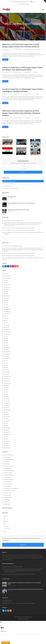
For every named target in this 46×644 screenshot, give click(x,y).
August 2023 (6, 300)
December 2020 (7, 329)
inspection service (35, 558)
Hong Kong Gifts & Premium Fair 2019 (11, 189)
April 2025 (6, 283)
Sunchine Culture (7, 493)
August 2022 (6, 314)
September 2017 (7, 410)
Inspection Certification (9, 466)
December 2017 (7, 403)
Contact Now (23, 545)
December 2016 (7, 417)
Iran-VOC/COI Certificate (9, 471)
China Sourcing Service (9, 455)
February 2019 (7, 372)
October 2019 (6, 356)
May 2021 (6, 323)
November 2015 (7, 421)
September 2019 (7, 358)
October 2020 (6, 334)
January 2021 (6, 327)
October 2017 (6, 408)
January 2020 (6, 350)
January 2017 (6, 414)
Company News (27, 49)
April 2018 (6, 394)
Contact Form (6, 526)
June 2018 (6, 390)
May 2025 (6, 280)
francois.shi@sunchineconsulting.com (27, 603)
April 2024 (6, 294)
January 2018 (6, 401)
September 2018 (7, 383)
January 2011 (6, 443)
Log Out (5, 531)
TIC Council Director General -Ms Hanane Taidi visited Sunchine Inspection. (19, 256)
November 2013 (7, 432)
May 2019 (6, 365)
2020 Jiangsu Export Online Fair (9, 181)
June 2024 (6, 291)
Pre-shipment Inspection (9, 475)
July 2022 (6, 316)
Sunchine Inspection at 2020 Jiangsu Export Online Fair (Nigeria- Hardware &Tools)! (23, 90)
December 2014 (7, 428)
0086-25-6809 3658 (8, 600)
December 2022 (7, 309)
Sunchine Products (8, 497)
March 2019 (6, 370)
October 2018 (6, 381)
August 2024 (6, 289)
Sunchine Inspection (18, 49)
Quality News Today (8, 484)
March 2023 (6, 307)
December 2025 (7, 276)
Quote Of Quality (7, 486)
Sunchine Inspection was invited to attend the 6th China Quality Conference (19, 253)
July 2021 (6, 320)
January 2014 (6, 430)
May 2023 (6, 303)
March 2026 (6, 274)
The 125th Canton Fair (8, 186)
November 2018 (7, 379)
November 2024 (7, 287)
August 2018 (6, 385)
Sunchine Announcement (36, 49)
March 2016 (6, 419)
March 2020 (6, 345)
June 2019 (6, 363)
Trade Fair (6, 502)
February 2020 (7, 347)
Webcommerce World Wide (23, 619)
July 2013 (6, 437)
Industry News (7, 464)
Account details (6, 529)
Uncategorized (7, 504)
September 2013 (7, 434)
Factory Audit (6, 462)
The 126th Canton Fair (8, 184)
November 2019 (7, 354)
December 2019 (7, 352)
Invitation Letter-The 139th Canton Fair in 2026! (13, 246)
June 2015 (6, 423)
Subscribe (23, 172)
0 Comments (6, 51)
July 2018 (6, 387)
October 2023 (6, 298)
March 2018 (6, 396)
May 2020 (6, 341)
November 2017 (7, 405)
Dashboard (5, 516)
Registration (6, 521)
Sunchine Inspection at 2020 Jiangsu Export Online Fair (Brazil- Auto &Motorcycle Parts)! (23, 69)
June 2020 (6, 338)
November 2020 (7, 332)
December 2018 (7, 376)
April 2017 (6, 412)
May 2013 (6, 439)
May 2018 (6, 392)
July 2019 (6, 361)
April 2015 (6, 425)
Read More (5, 59)
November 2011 (7, 441)
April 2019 (6, 367)
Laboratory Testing (8, 473)
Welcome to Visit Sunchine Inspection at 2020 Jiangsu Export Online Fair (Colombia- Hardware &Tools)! (21, 113)
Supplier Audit (7, 500)
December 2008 (7, 448)
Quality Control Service (9, 479)
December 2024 (7, 285)
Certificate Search (26, 2)
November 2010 (7, 446)
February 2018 (7, 399)
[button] (43, 9)
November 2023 (7, 296)
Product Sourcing (7, 477)
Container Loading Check (9, 459)
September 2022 (7, 312)
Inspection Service (8, 468)
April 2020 (6, 343)
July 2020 (6, 336)
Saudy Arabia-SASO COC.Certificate (11, 488)
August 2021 (6, 318)
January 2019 (6, 374)
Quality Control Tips (8, 482)
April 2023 (6, 305)
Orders (5, 524)
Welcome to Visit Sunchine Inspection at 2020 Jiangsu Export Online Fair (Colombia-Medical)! (21, 45)
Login (34, 2)
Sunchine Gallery (7, 495)
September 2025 (7, 278)
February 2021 (7, 325)
